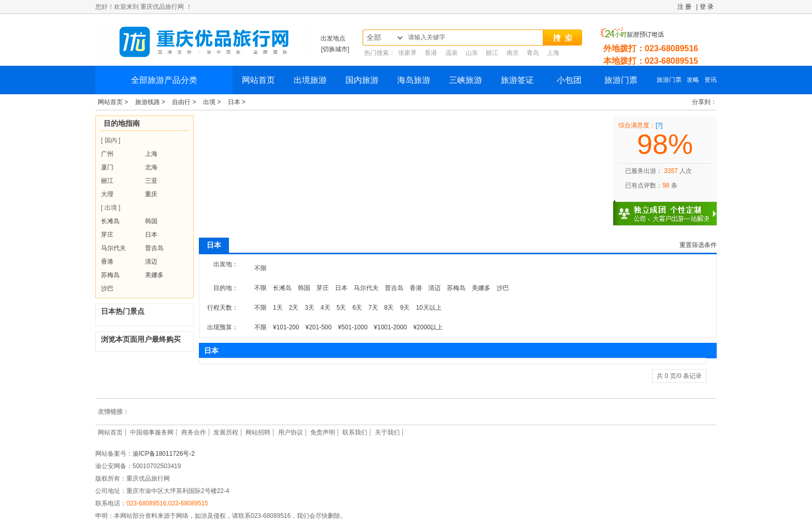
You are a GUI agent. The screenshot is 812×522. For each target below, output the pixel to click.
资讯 (711, 80)
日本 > (237, 102)
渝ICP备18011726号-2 (164, 454)
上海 (553, 53)
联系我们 (355, 432)
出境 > (213, 102)
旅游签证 (517, 80)
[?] (659, 125)
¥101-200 (286, 327)
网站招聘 (258, 432)
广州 (107, 154)
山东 (472, 53)
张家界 (408, 53)
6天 (357, 308)
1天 (278, 308)
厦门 (107, 167)
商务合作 (194, 432)
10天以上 (429, 308)
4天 (325, 308)
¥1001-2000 (390, 327)
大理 (107, 194)
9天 (405, 308)
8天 (389, 308)
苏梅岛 (110, 275)
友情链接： (113, 412)
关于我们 (387, 432)
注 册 (684, 7)
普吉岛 (154, 248)
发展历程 (226, 432)
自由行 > (185, 102)
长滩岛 (110, 221)
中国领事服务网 (152, 432)
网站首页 (258, 80)
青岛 (533, 53)
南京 (513, 53)
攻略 (693, 80)
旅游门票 (621, 80)
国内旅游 (362, 80)
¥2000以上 (428, 327)
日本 (151, 235)
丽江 (492, 53)
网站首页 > (114, 102)
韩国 (151, 221)
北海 (151, 167)
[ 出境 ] (111, 208)
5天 (342, 308)
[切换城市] (335, 49)
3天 (309, 308)
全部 (374, 38)
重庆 (151, 194)
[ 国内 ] (111, 140)
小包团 (569, 80)
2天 (294, 308)
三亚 (151, 181)
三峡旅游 (466, 80)
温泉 (452, 53)
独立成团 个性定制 (670, 209)
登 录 (707, 7)
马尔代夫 (113, 248)
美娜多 (154, 275)
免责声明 (323, 432)
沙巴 (107, 288)
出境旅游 (310, 80)
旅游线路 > (151, 102)
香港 (431, 53)
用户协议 (291, 432)
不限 (260, 268)
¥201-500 (319, 327)
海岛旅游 (414, 80)
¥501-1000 (352, 327)
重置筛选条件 (698, 245)
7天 (373, 308)
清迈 (151, 262)
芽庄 (107, 235)
